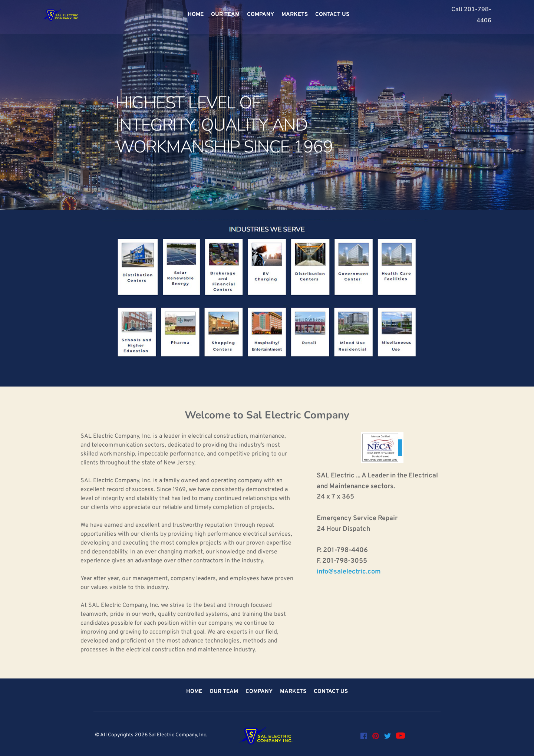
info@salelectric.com (349, 572)
